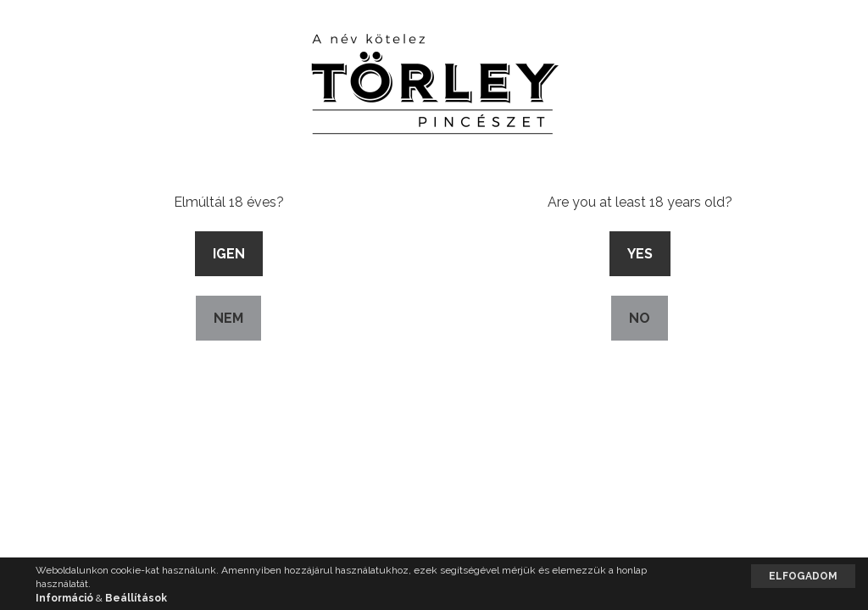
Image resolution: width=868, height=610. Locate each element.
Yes (640, 254)
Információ (64, 598)
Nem (228, 318)
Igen (229, 254)
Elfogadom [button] (803, 576)
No (640, 318)
